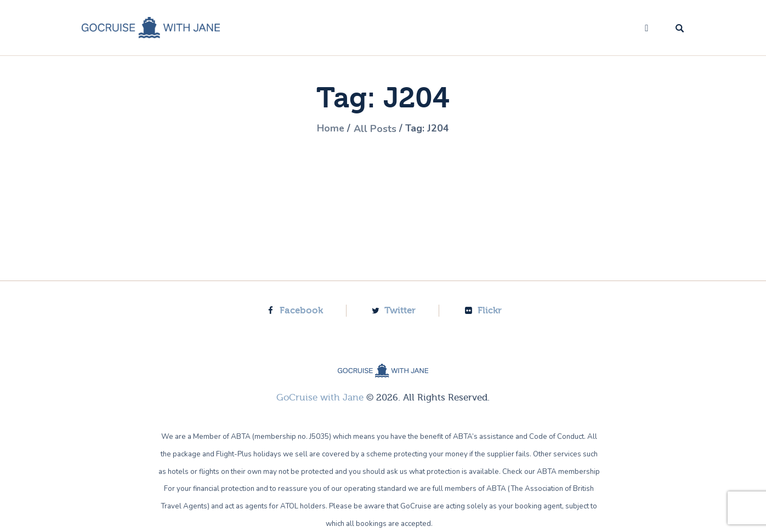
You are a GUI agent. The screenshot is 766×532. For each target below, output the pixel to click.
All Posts (375, 129)
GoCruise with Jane (320, 397)
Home (330, 129)
